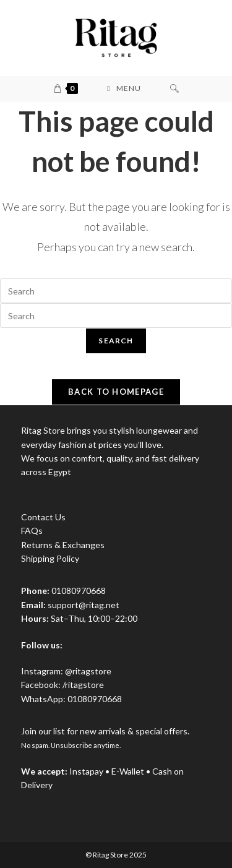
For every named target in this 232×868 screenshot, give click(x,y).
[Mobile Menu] (124, 88)
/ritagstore (83, 685)
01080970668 (95, 699)
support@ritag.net (84, 605)
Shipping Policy (50, 558)
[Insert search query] (116, 291)
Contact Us (43, 517)
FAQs (32, 531)
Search (116, 341)
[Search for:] (174, 88)
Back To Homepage (116, 392)
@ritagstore (88, 671)
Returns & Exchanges (63, 545)
